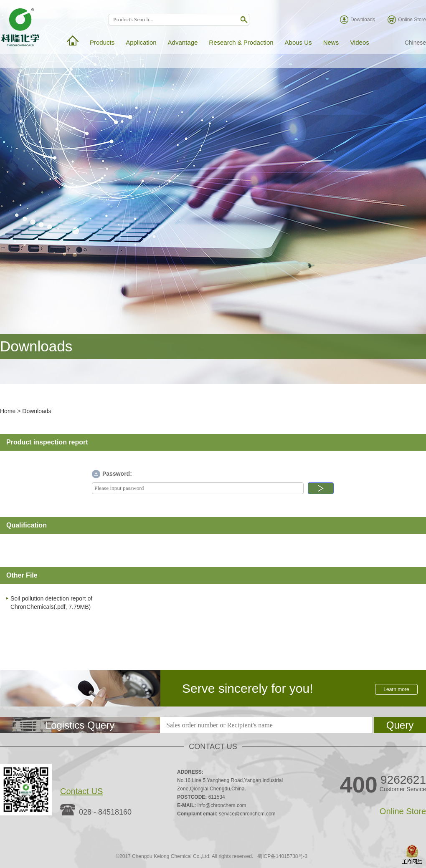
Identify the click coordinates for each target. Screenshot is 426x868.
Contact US (81, 791)
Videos (360, 42)
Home (8, 411)
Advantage (183, 42)
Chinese (415, 43)
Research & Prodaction (241, 42)
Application (141, 42)
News (331, 42)
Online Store (412, 20)
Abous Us (298, 42)
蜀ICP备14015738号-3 (282, 856)
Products (102, 42)
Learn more (396, 689)
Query (400, 725)
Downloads (363, 20)
